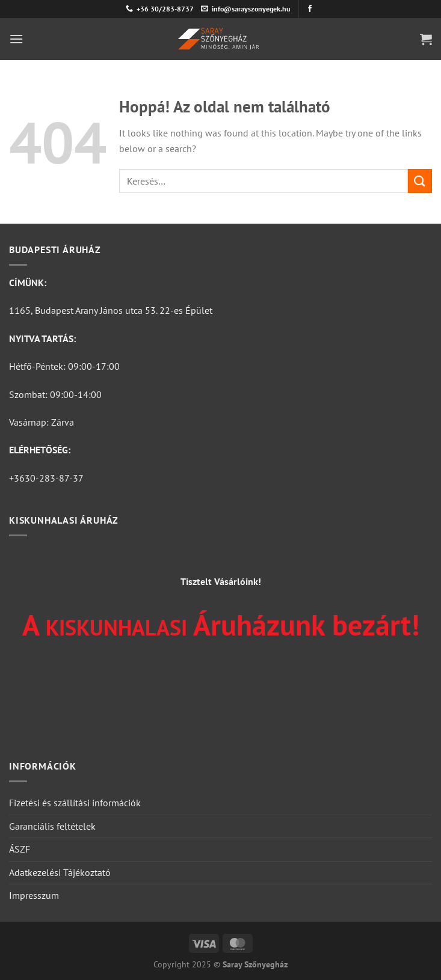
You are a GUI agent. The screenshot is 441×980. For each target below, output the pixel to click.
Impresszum (34, 895)
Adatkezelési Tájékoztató (60, 872)
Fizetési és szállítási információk (75, 803)
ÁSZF (20, 849)
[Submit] (420, 181)
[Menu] (16, 39)
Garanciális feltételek (52, 826)
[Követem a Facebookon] (310, 9)
